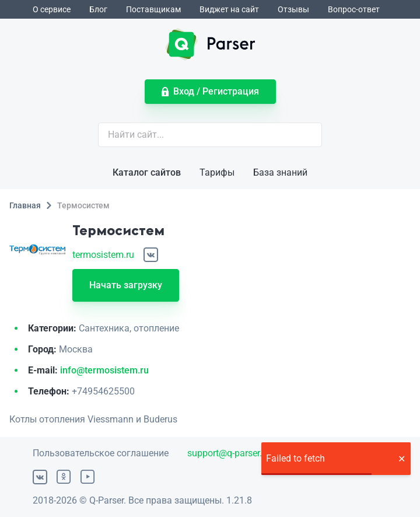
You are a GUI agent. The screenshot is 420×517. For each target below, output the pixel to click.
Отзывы (293, 9)
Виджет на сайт (229, 9)
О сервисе (52, 9)
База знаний (280, 172)
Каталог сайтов (147, 172)
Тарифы (217, 172)
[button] (401, 459)
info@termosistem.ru (104, 370)
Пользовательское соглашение (101, 453)
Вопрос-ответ (354, 9)
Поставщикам (153, 9)
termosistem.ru (103, 255)
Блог (98, 9)
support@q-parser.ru (229, 453)
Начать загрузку (126, 285)
